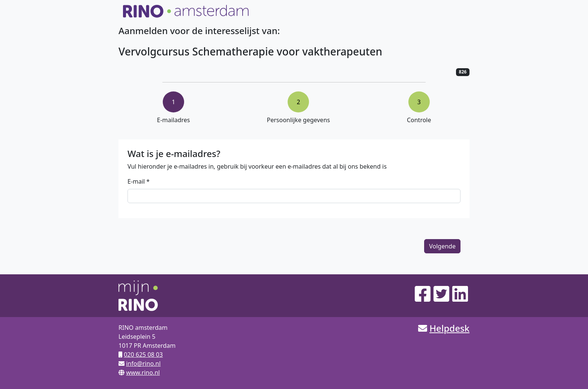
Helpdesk (449, 328)
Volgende (442, 246)
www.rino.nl (143, 373)
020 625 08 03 (143, 355)
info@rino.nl (143, 364)
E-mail (136, 181)
